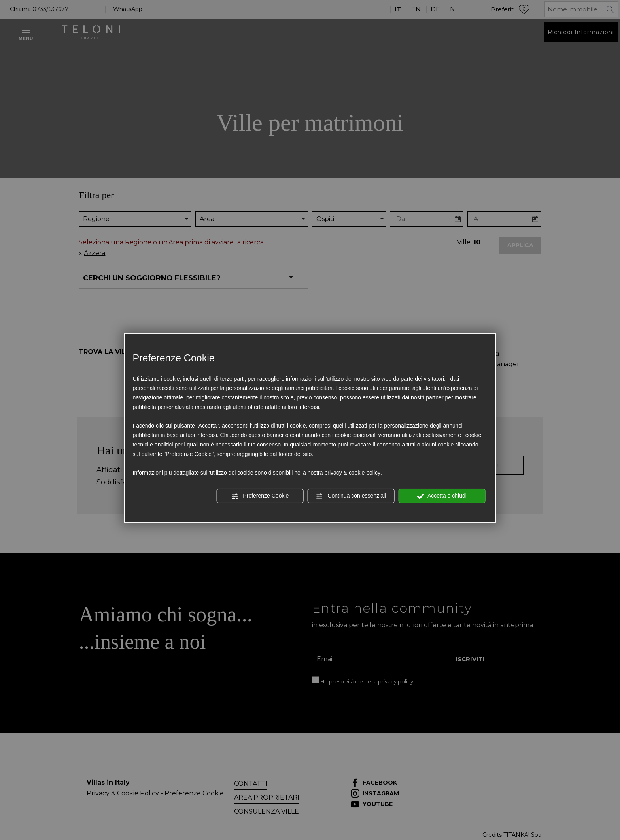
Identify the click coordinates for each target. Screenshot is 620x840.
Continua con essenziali (351, 496)
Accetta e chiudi (442, 496)
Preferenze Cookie (260, 496)
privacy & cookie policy (352, 473)
